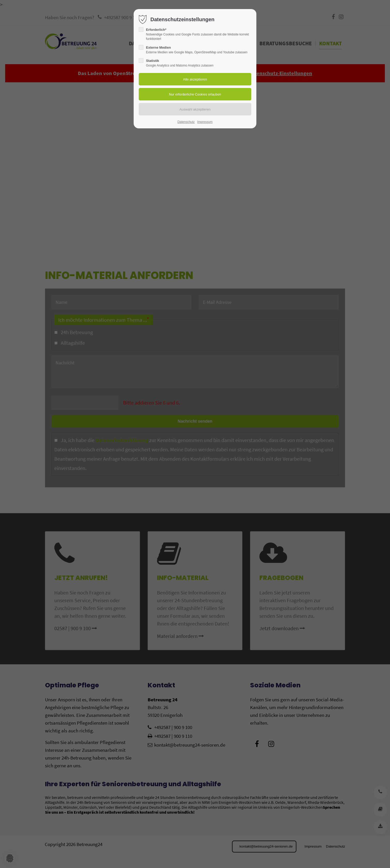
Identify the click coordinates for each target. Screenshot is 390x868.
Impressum (205, 122)
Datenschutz (186, 122)
